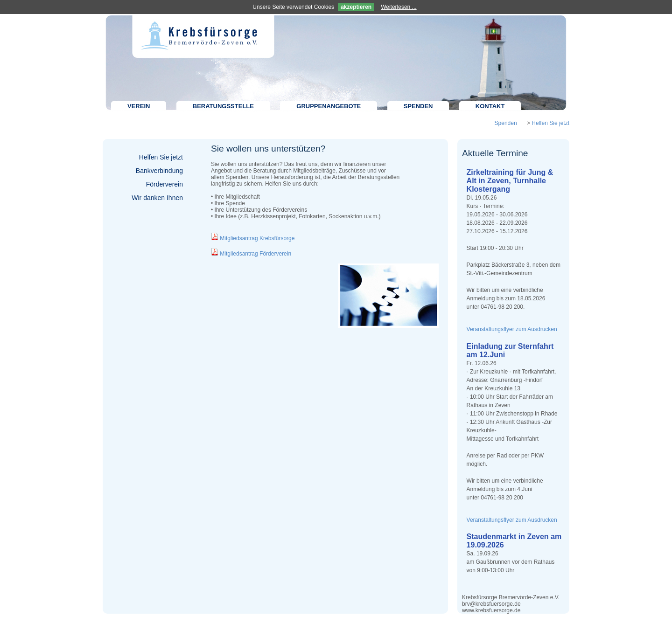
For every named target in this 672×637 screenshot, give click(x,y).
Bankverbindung (159, 171)
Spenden (418, 106)
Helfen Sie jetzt (550, 123)
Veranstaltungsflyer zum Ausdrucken (512, 329)
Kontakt (490, 106)
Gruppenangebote (329, 106)
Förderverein (164, 184)
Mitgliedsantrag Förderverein (255, 254)
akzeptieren (356, 7)
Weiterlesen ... (399, 7)
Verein (139, 106)
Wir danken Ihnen (157, 198)
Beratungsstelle (223, 106)
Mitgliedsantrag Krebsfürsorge (257, 238)
